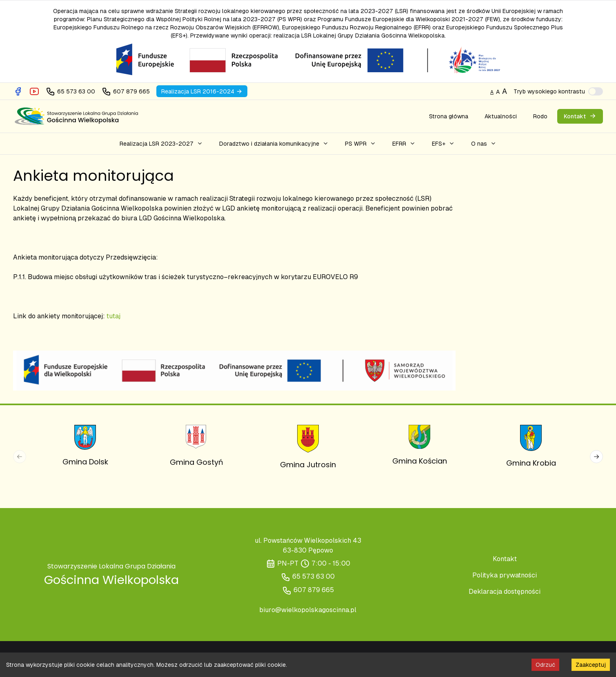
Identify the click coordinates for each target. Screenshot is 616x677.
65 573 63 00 (314, 576)
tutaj (113, 316)
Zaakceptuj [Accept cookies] (591, 665)
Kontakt (505, 559)
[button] (161, 144)
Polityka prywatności (505, 575)
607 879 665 (314, 590)
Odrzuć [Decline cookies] (545, 665)
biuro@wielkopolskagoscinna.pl (308, 610)
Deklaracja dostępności (505, 592)
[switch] (596, 91)
